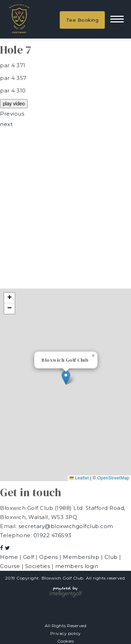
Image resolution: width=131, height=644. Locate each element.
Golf (30, 557)
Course (11, 566)
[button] (66, 378)
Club (112, 557)
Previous (12, 114)
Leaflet (79, 478)
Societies (38, 566)
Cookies (66, 641)
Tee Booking (82, 20)
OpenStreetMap (113, 478)
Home (10, 557)
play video (14, 104)
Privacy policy (66, 633)
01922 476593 (53, 535)
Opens (49, 557)
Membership (82, 557)
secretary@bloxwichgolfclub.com (66, 526)
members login (77, 566)
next (6, 124)
